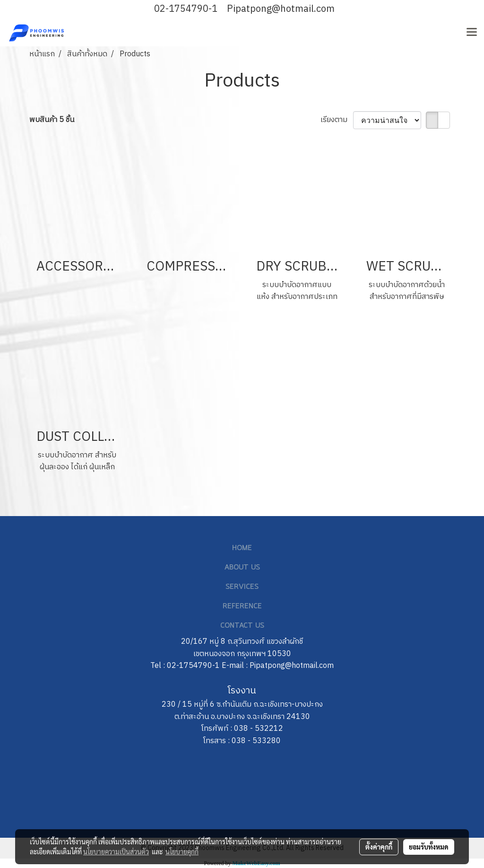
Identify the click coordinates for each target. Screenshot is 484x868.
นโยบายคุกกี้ (182, 851)
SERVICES (242, 587)
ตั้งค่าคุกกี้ (379, 847)
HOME (242, 548)
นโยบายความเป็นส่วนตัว (116, 851)
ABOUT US (242, 568)
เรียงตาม (337, 120)
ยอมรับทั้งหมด (429, 847)
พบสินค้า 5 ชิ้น (52, 120)
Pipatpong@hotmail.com (281, 9)
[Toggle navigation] (472, 33)
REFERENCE (242, 606)
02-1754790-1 (186, 9)
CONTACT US (242, 626)
